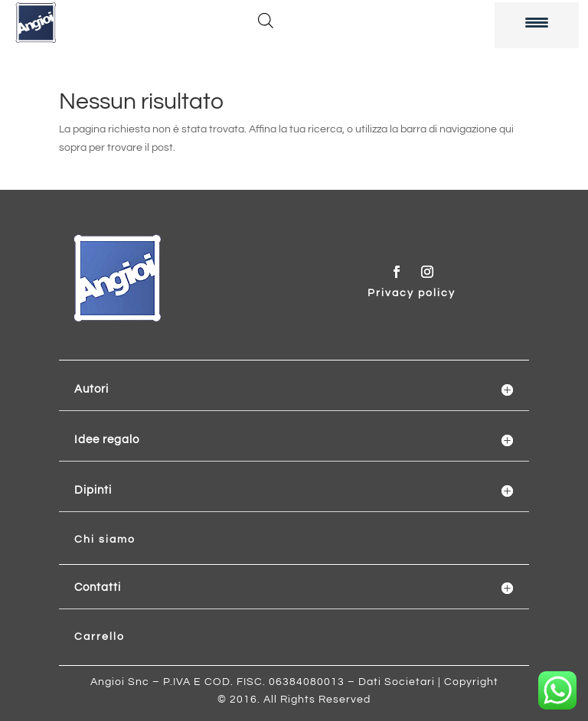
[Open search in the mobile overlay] (266, 21)
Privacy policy (412, 293)
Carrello (100, 637)
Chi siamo (105, 540)
